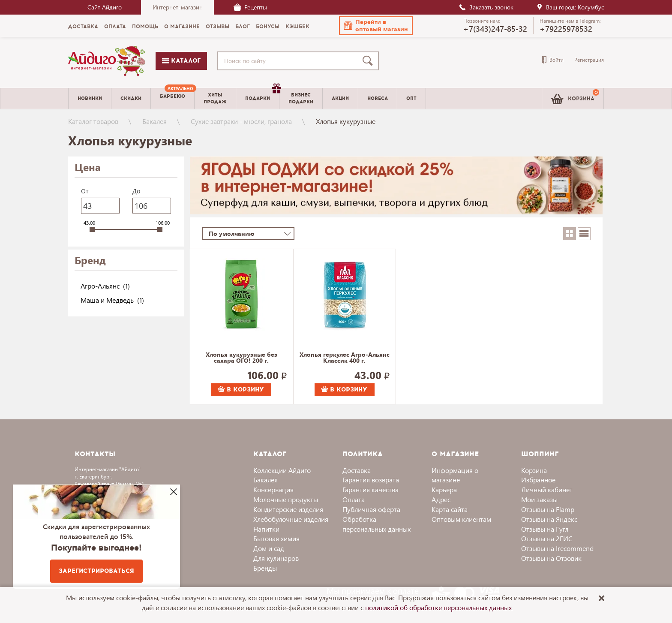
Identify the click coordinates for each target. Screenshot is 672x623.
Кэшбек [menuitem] (297, 27)
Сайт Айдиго (105, 7)
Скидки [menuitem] (131, 98)
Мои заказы (539, 499)
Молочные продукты (286, 499)
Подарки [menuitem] (262, 95)
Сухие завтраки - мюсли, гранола (241, 121)
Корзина (534, 470)
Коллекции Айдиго (282, 470)
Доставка (357, 470)
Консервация (273, 489)
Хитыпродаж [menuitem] (215, 98)
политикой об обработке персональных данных (438, 607)
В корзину (241, 390)
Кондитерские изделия (288, 509)
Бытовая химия (276, 538)
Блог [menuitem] (243, 27)
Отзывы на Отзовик (551, 558)
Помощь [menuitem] (145, 27)
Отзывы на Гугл (545, 529)
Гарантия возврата (371, 480)
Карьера (444, 489)
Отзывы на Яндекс (549, 519)
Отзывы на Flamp (548, 509)
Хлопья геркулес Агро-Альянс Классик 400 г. (345, 358)
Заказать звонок (486, 7)
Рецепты (250, 7)
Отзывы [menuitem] (217, 27)
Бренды (265, 568)
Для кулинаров (276, 558)
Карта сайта (450, 509)
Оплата (354, 499)
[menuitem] (172, 99)
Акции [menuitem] (340, 98)
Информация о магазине (455, 475)
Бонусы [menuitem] (268, 27)
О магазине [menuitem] (182, 27)
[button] (376, 26)
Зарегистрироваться (96, 571)
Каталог (181, 61)
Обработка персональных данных (376, 524)
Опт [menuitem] (411, 98)
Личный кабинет (547, 489)
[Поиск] (369, 61)
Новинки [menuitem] (90, 98)
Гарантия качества (370, 489)
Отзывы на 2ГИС (547, 538)
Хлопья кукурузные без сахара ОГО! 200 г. (241, 358)
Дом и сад (269, 548)
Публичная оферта (371, 509)
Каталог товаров (93, 121)
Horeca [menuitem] (378, 98)
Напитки (266, 529)
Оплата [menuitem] (115, 27)
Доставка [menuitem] (83, 27)
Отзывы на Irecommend (557, 548)
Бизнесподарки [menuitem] (301, 98)
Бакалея (154, 121)
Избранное (538, 480)
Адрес (441, 499)
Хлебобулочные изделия (291, 519)
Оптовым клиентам (461, 519)
